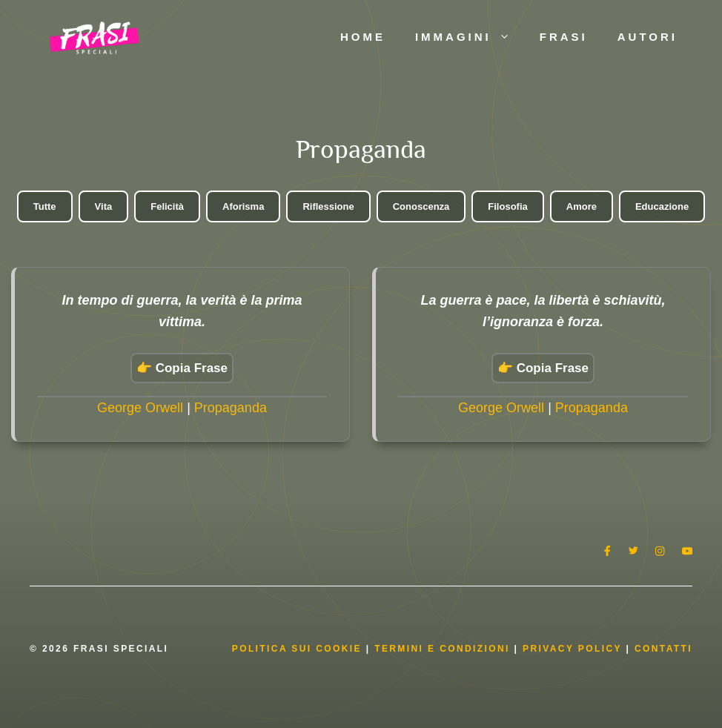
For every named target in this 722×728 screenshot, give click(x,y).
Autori (648, 37)
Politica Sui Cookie (297, 649)
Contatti (663, 649)
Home (363, 37)
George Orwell (140, 408)
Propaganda (231, 408)
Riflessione (328, 206)
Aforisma (243, 206)
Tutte (45, 206)
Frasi (564, 37)
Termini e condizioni (442, 649)
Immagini (470, 37)
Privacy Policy (574, 649)
